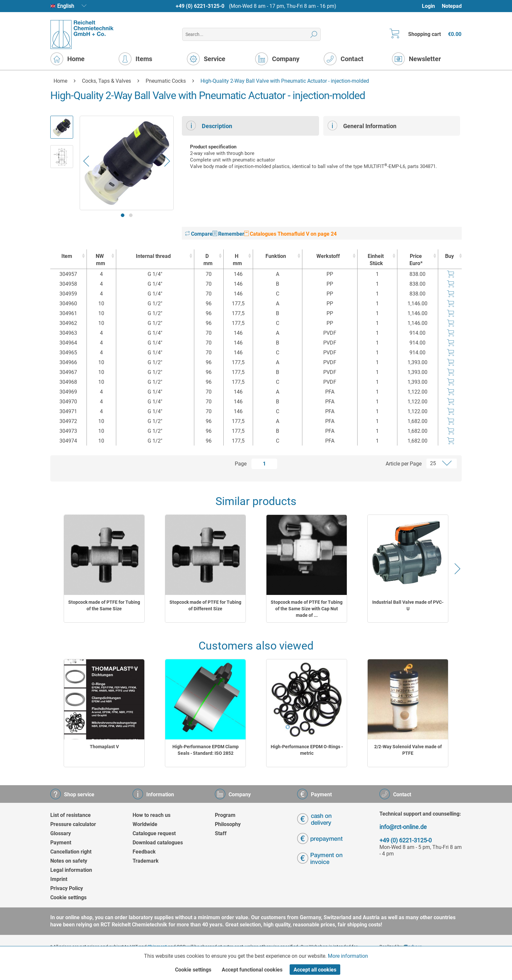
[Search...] (251, 34)
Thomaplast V (104, 747)
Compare (199, 234)
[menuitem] (432, 6)
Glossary (61, 833)
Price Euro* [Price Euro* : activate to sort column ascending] (416, 260)
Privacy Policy (67, 888)
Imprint (59, 879)
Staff (221, 833)
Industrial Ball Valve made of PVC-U (408, 605)
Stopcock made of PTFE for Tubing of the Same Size (104, 605)
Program (225, 815)
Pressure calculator (73, 824)
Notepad (452, 6)
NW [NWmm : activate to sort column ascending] (100, 260)
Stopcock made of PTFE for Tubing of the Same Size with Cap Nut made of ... (307, 609)
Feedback (144, 852)
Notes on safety (69, 861)
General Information (362, 126)
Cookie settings (68, 897)
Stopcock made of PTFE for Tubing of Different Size (205, 605)
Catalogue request (154, 833)
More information (348, 956)
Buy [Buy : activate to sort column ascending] (449, 256)
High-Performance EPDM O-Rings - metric (307, 750)
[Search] (314, 34)
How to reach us (152, 815)
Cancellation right (71, 852)
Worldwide (145, 824)
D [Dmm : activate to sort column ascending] (207, 260)
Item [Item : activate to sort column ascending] (67, 256)
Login (428, 6)
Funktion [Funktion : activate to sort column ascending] (276, 256)
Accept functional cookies (252, 970)
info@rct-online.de (403, 827)
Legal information (71, 870)
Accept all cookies (315, 970)
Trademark (146, 861)
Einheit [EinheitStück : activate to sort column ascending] (376, 260)
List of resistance (71, 815)
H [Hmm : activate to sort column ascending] (237, 260)
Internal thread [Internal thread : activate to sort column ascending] (153, 256)
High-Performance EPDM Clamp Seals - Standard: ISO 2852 (206, 750)
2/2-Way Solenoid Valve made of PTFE (408, 750)
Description (209, 126)
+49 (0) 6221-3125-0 (200, 6)
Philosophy (228, 824)
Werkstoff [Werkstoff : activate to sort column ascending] (328, 256)
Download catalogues (158, 843)
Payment (61, 843)
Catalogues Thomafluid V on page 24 (290, 234)
